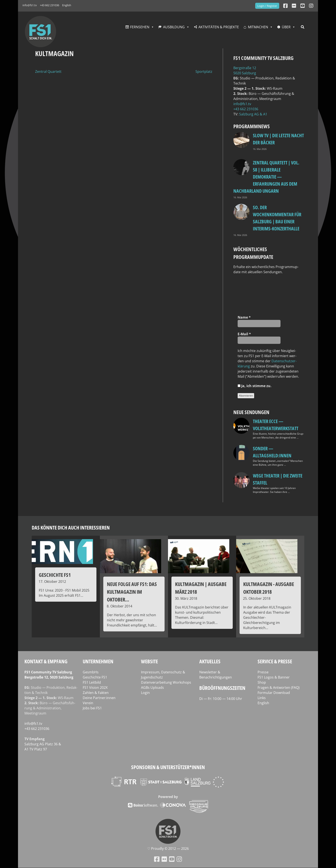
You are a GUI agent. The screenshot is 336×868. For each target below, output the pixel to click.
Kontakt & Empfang (46, 661)
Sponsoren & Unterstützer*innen (168, 767)
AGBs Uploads (152, 688)
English (67, 5)
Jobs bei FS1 (92, 708)
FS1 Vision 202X (95, 688)
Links (262, 698)
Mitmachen (258, 27)
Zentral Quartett (48, 72)
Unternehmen (98, 661)
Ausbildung (174, 27)
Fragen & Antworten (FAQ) (279, 688)
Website (149, 661)
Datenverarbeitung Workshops (166, 682)
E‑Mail (244, 334)
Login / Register (267, 6)
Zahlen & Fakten (96, 693)
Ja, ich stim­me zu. (255, 386)
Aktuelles (210, 661)
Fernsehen (140, 27)
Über (286, 27)
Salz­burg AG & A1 (253, 114)
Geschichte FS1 (95, 677)
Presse (263, 672)
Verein (88, 703)
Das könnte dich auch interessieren (71, 527)
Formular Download (274, 693)
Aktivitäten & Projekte (219, 27)
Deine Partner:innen (99, 698)
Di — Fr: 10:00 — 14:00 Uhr (221, 699)
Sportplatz (204, 72)
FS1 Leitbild (92, 682)
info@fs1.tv (30, 5)
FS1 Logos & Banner (274, 677)
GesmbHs (91, 672)
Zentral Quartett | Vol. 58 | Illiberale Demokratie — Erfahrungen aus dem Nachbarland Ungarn (266, 177)
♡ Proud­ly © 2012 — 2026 (168, 849)
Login (145, 693)
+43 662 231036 (49, 5)
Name (244, 317)
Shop (262, 682)
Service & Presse (275, 661)
